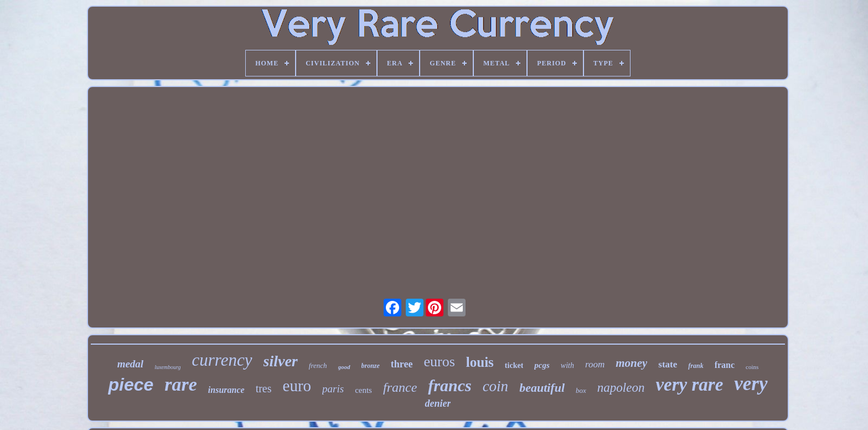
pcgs (542, 365)
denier (438, 403)
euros (440, 362)
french (318, 365)
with (567, 365)
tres (264, 388)
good (344, 367)
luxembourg (167, 367)
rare (181, 384)
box (581, 390)
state (668, 364)
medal (131, 364)
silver (281, 361)
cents (363, 390)
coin (496, 386)
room (595, 364)
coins (752, 367)
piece (131, 385)
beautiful (542, 388)
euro (297, 386)
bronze (371, 366)
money (631, 363)
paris (333, 389)
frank (696, 366)
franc (725, 365)
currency (222, 360)
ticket (514, 365)
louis (480, 362)
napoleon (621, 388)
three (402, 364)
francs (449, 385)
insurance (226, 390)
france (400, 387)
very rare (689, 385)
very (751, 384)
